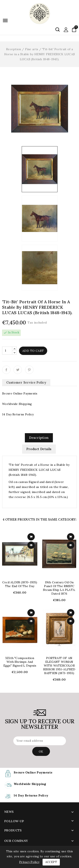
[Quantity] (7, 351)
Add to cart (33, 351)
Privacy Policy (29, 862)
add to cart (31, 537)
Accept (51, 862)
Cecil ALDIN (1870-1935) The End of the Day (20, 584)
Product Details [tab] (39, 449)
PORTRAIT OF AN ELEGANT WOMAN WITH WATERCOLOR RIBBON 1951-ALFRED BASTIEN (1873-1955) (59, 666)
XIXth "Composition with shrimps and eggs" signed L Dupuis (20, 662)
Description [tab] (39, 438)
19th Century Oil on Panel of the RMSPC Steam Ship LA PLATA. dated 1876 (59, 588)
